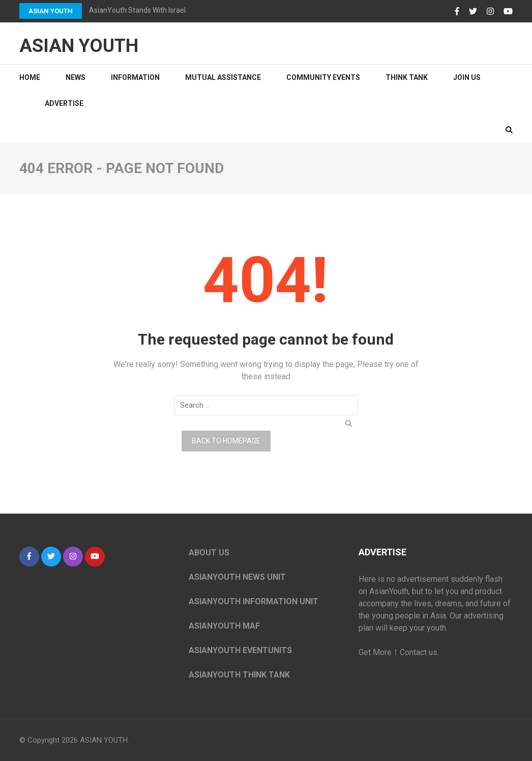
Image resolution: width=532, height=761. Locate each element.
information (135, 77)
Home (30, 77)
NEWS (76, 77)
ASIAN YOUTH (51, 11)
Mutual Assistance (223, 77)
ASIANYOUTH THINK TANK (239, 675)
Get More (375, 652)
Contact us (419, 652)
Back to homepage (226, 441)
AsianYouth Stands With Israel (137, 10)
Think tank (407, 77)
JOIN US (467, 77)
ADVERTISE (64, 103)
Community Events (323, 77)
